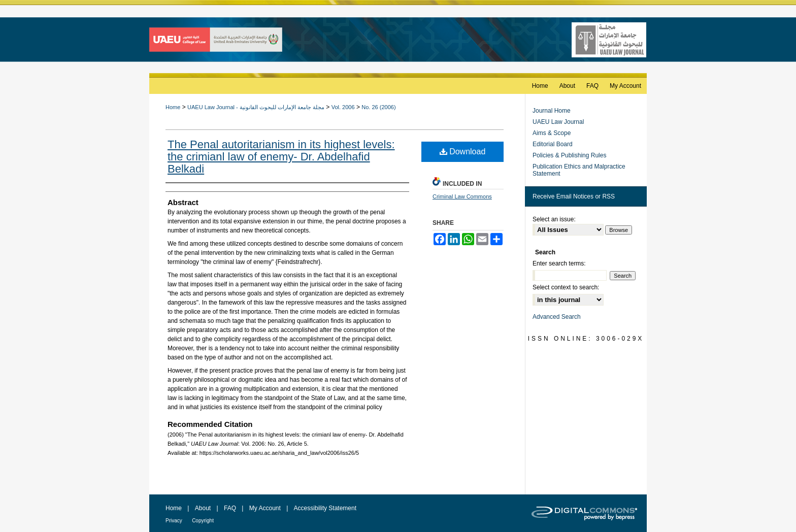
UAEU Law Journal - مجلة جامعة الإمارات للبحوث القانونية (256, 107)
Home (173, 107)
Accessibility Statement (325, 508)
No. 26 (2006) (378, 107)
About (203, 508)
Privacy (174, 521)
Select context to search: (566, 287)
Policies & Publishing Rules (569, 155)
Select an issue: (554, 219)
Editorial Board (553, 144)
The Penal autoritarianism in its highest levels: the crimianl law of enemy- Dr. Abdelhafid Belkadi (281, 157)
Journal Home (552, 111)
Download (463, 152)
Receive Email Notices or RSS (574, 196)
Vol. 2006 (343, 107)
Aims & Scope (552, 133)
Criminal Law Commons (462, 196)
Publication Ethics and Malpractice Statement (579, 170)
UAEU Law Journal (558, 122)
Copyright (203, 521)
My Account (265, 508)
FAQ (230, 508)
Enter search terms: (559, 263)
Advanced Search (557, 317)
